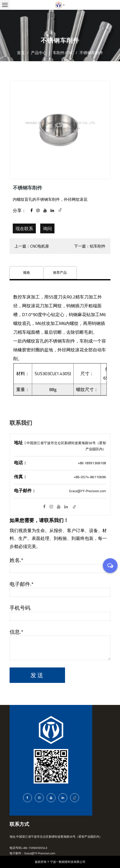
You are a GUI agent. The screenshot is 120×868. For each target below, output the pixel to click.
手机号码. (20, 608)
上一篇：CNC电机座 (32, 246)
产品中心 (39, 53)
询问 (47, 229)
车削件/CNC (63, 53)
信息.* (16, 632)
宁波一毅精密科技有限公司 (68, 862)
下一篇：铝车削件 (90, 246)
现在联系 (24, 229)
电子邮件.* (22, 584)
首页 (21, 53)
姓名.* (16, 560)
